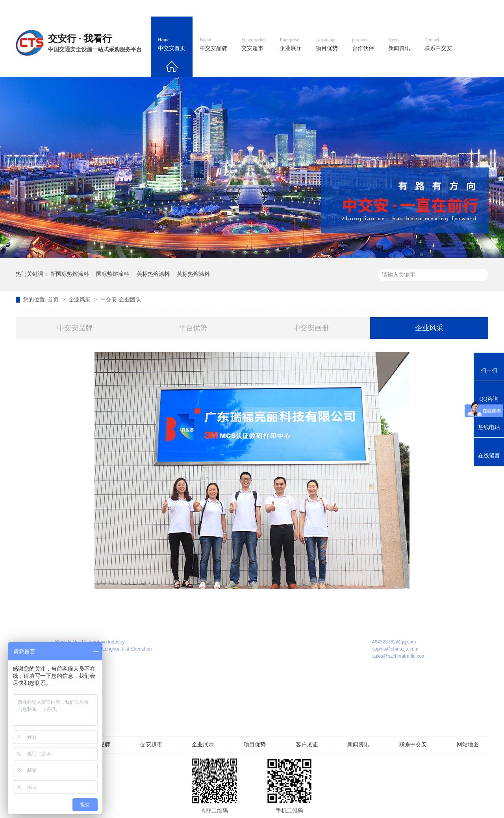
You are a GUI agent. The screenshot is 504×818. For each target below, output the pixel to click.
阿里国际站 (347, 8)
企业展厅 (291, 45)
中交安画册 (311, 328)
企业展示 (203, 745)
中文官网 (274, 8)
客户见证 (307, 745)
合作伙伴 (363, 45)
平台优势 (193, 328)
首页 (54, 300)
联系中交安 (438, 45)
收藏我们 (471, 8)
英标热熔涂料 (193, 274)
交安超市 (253, 45)
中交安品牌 (213, 45)
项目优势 (327, 45)
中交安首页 (172, 45)
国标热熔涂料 (113, 274)
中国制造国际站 (393, 8)
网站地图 (436, 8)
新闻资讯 (399, 45)
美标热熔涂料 (153, 274)
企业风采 (80, 300)
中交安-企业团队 (121, 300)
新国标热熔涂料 (70, 274)
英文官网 (309, 8)
